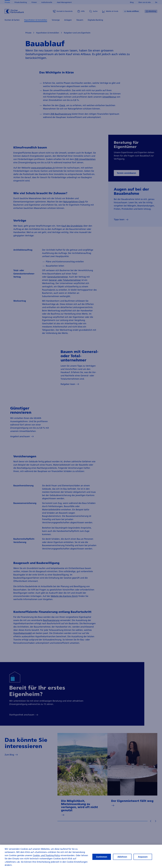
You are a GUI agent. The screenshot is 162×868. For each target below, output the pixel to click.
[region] (81, 856)
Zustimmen (102, 857)
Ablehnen (122, 857)
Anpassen (143, 857)
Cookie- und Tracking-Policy (46, 855)
